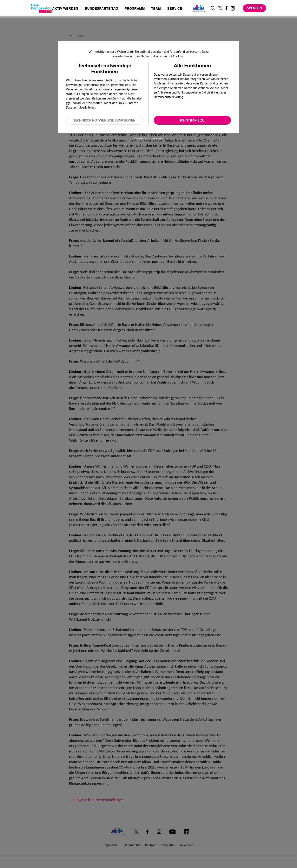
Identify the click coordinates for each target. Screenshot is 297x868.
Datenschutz (141, 138)
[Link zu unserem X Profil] (220, 8)
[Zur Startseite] (41, 8)
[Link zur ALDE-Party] (199, 8)
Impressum (157, 138)
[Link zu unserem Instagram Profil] (233, 8)
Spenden (255, 8)
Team (156, 9)
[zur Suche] (213, 8)
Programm (135, 9)
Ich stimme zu (192, 120)
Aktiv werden (65, 9)
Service (175, 9)
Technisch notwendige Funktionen (104, 120)
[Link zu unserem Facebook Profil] (226, 8)
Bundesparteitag (101, 8)
